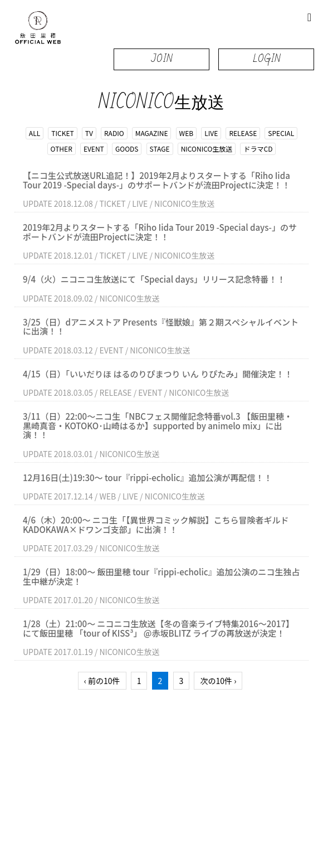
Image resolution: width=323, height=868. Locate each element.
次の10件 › (218, 681)
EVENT (94, 149)
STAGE (160, 149)
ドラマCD (258, 149)
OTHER (62, 149)
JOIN (162, 59)
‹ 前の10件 (102, 681)
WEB (187, 133)
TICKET (62, 133)
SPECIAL (281, 133)
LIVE (211, 133)
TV (89, 133)
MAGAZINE (152, 133)
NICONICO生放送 (207, 149)
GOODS (127, 149)
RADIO (114, 133)
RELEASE (243, 133)
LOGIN (266, 59)
